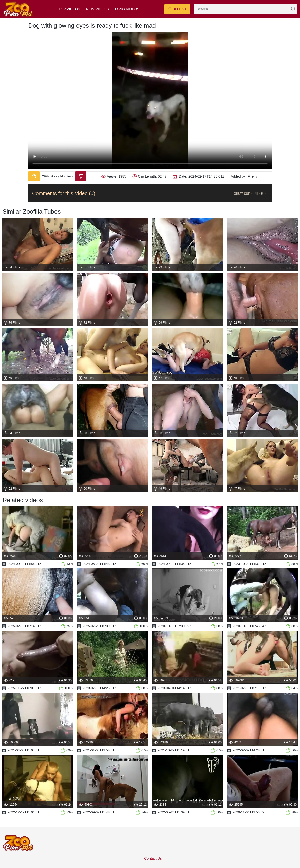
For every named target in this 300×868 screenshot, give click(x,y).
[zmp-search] (246, 9)
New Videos (97, 9)
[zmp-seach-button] (292, 9)
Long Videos (127, 9)
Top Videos (69, 9)
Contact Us (153, 858)
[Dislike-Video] (81, 176)
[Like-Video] (34, 176)
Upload (177, 9)
